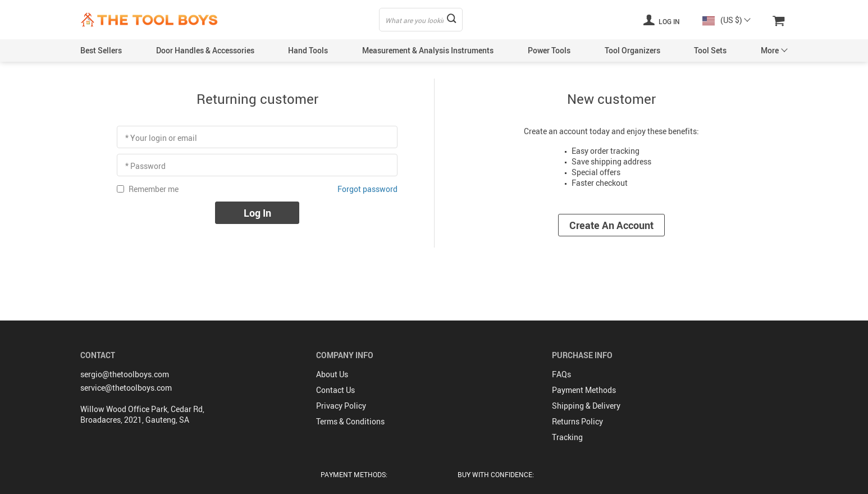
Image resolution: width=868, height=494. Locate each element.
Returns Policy (577, 421)
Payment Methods (584, 390)
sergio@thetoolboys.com (125, 374)
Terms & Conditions (350, 421)
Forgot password (367, 189)
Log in (661, 20)
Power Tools (549, 50)
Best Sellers (101, 50)
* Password (145, 166)
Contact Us (335, 390)
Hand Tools (308, 50)
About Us (332, 374)
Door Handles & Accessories (205, 50)
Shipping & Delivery (586, 406)
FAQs (561, 374)
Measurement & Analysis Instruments (428, 50)
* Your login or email (161, 138)
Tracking (567, 437)
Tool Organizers (632, 50)
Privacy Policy (341, 406)
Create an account (611, 225)
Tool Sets (710, 50)
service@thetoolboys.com (126, 388)
